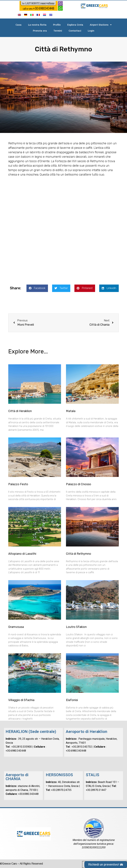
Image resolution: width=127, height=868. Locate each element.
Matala (71, 411)
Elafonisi (72, 700)
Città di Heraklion (20, 411)
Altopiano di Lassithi (22, 554)
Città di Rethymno (79, 554)
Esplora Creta (75, 25)
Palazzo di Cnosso (79, 484)
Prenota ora (40, 31)
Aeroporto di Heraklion (86, 732)
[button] (37, 288)
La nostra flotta (37, 25)
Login (91, 31)
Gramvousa (16, 627)
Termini (58, 31)
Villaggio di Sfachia (21, 700)
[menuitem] (19, 15)
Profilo (57, 25)
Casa (19, 25)
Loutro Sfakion (76, 627)
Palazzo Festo (18, 484)
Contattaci (75, 31)
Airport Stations (101, 25)
